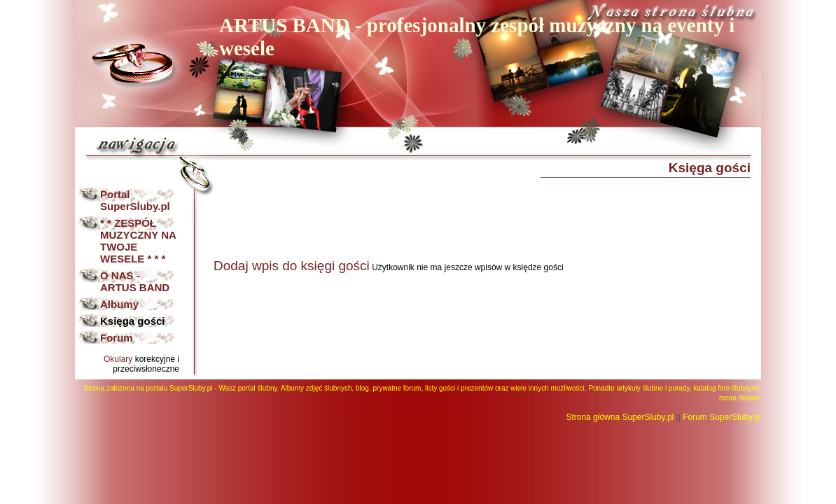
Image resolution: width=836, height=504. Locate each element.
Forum (117, 338)
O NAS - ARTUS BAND (135, 281)
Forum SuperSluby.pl (722, 417)
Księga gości (133, 321)
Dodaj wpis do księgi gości (292, 266)
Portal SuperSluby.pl (135, 200)
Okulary (118, 359)
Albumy (119, 304)
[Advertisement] (468, 216)
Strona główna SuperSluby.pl (620, 417)
